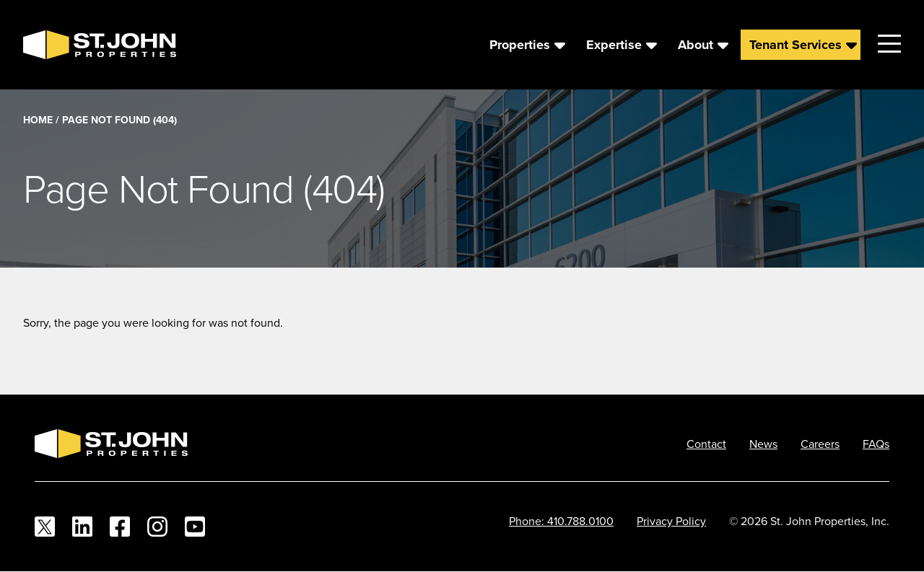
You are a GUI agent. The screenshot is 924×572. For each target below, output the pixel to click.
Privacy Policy (671, 521)
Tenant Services (796, 45)
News (763, 444)
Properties (520, 45)
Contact (706, 444)
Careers (820, 444)
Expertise (614, 45)
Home (38, 120)
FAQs (876, 444)
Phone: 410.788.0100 (561, 521)
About (696, 45)
